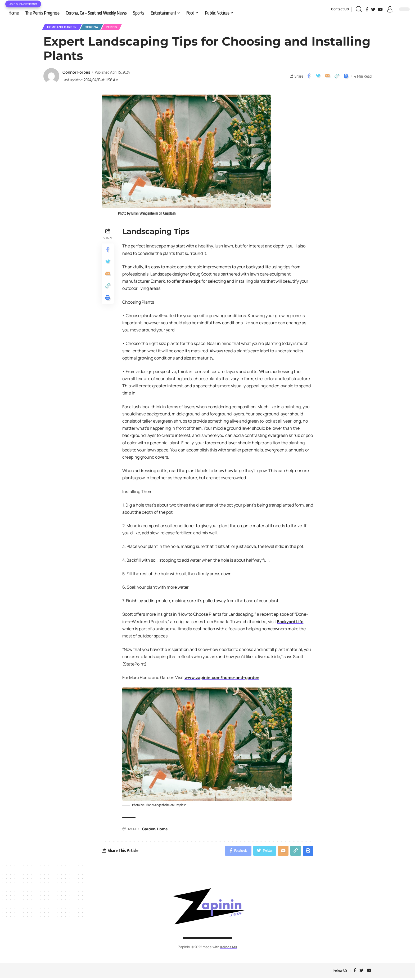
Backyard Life (290, 622)
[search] (359, 9)
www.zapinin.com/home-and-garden (222, 678)
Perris (118, 27)
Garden (149, 830)
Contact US (340, 9)
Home (162, 830)
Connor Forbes (76, 73)
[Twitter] (373, 9)
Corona (96, 27)
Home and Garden (64, 27)
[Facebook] (367, 9)
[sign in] (390, 9)
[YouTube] (380, 9)
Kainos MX (229, 948)
